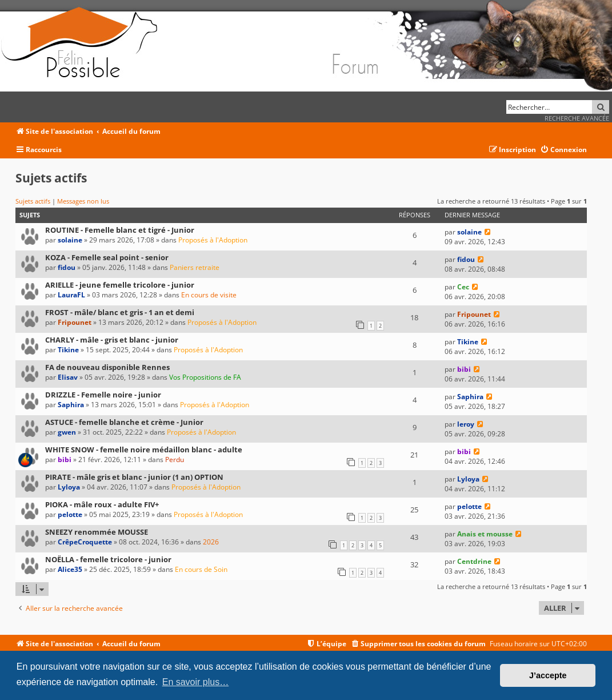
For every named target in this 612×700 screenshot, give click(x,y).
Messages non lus (83, 201)
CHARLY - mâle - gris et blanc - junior (112, 340)
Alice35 (70, 569)
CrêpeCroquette (85, 542)
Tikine (68, 350)
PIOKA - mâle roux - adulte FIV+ (102, 504)
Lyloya (69, 487)
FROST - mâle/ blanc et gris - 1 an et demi (120, 312)
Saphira (71, 405)
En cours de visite (209, 295)
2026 (211, 542)
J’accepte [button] (548, 675)
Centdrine (474, 561)
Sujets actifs (33, 201)
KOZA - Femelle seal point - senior (107, 257)
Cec (463, 287)
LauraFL (71, 295)
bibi (464, 369)
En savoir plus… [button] (196, 682)
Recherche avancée (577, 118)
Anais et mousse (485, 534)
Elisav (68, 377)
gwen (67, 432)
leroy (466, 424)
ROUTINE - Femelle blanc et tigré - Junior (120, 230)
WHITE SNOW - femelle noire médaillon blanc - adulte (144, 450)
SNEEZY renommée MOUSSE (97, 532)
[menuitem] (563, 150)
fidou (67, 267)
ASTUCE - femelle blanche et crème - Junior (124, 422)
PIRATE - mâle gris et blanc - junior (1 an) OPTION (134, 477)
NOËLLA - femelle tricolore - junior (108, 559)
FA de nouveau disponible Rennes (107, 367)
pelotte (70, 514)
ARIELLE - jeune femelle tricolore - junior (120, 285)
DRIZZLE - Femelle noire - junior (103, 395)
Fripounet (75, 322)
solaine (70, 240)
